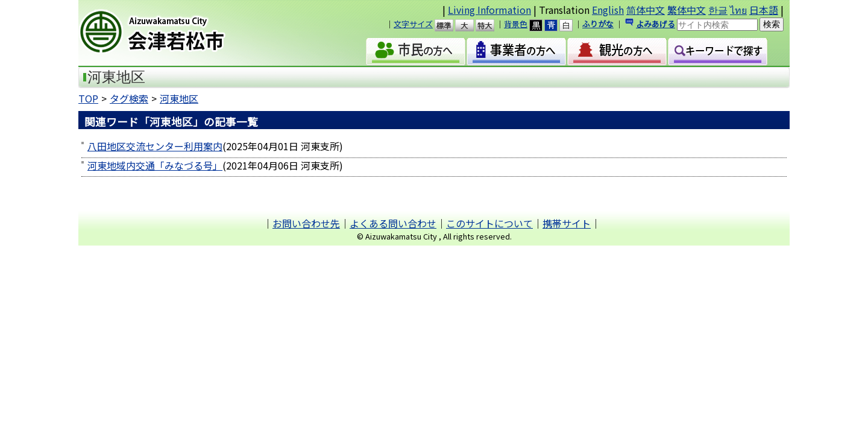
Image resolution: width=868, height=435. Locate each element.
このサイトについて (489, 223)
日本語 (764, 10)
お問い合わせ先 (306, 223)
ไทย (738, 10)
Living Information (489, 10)
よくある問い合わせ (393, 223)
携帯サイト (567, 223)
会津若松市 (181, 33)
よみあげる (656, 24)
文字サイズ (413, 24)
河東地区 (179, 98)
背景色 (516, 24)
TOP (88, 98)
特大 (490, 25)
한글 (718, 10)
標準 (449, 25)
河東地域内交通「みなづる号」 (155, 165)
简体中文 (646, 10)
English (608, 10)
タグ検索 (129, 98)
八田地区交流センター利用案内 (155, 146)
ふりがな (598, 24)
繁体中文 (687, 10)
